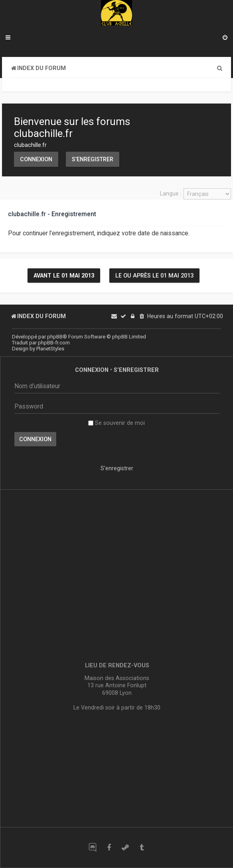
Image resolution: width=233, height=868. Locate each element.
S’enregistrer (93, 159)
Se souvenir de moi (116, 423)
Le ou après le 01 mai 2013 (154, 276)
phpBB (55, 337)
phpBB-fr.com (54, 343)
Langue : (171, 194)
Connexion (36, 159)
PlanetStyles (50, 349)
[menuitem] (225, 38)
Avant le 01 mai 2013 (64, 276)
